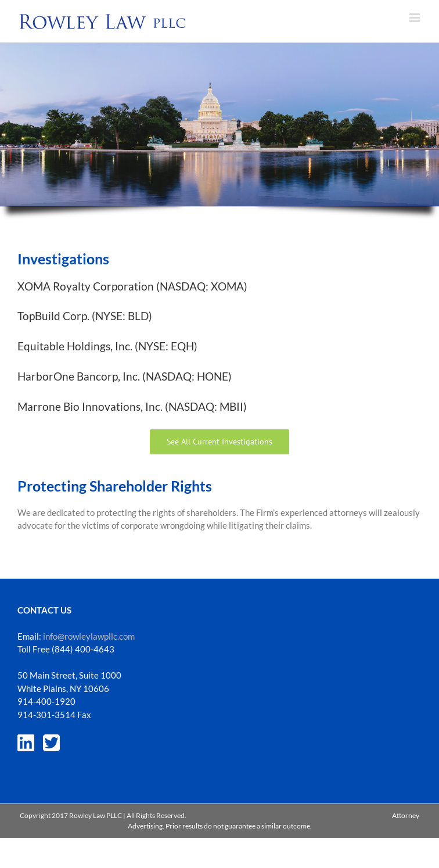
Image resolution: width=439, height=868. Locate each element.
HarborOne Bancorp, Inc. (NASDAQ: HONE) (125, 376)
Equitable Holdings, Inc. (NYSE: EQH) (107, 346)
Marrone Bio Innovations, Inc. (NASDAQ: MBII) (132, 406)
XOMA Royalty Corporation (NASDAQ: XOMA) (132, 286)
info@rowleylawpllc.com (89, 636)
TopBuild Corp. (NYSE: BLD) (85, 316)
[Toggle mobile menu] (415, 18)
